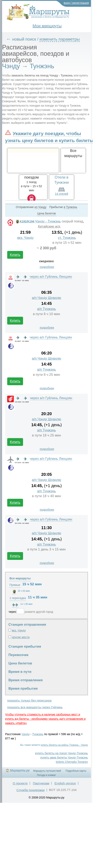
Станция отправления (27, 625)
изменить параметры (60, 39)
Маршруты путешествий (47, 771)
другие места (21, 637)
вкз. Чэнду (25, 238)
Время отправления (26, 680)
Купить (15, 255)
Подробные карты (76, 771)
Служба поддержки (31, 790)
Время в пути (20, 672)
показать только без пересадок (29, 700)
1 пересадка (18, 598)
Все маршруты (20, 578)
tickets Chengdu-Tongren (72, 762)
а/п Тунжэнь (46, 309)
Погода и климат (46, 775)
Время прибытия (23, 689)
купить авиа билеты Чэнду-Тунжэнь (64, 758)
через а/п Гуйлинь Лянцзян (51, 277)
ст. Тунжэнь (67, 238)
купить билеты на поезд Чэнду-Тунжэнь (62, 753)
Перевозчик (18, 655)
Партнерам (41, 783)
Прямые (15, 585)
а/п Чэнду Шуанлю (46, 298)
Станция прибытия (25, 646)
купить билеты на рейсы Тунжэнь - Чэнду (64, 745)
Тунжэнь (38, 734)
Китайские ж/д (49, 226)
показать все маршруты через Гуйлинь (35, 707)
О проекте (20, 783)
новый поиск (24, 39)
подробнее (47, 267)
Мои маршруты (47, 26)
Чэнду (26, 734)
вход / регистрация (76, 3)
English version (65, 783)
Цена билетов (20, 663)
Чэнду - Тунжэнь (38, 221)
